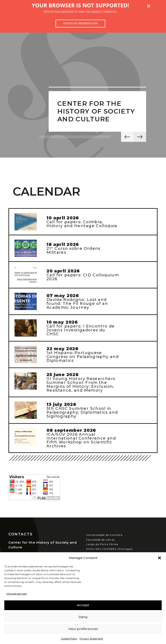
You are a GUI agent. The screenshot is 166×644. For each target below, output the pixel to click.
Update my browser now (80, 23)
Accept (83, 605)
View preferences (83, 629)
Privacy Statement (91, 638)
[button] (160, 558)
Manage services (17, 594)
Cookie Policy (69, 638)
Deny (83, 617)
